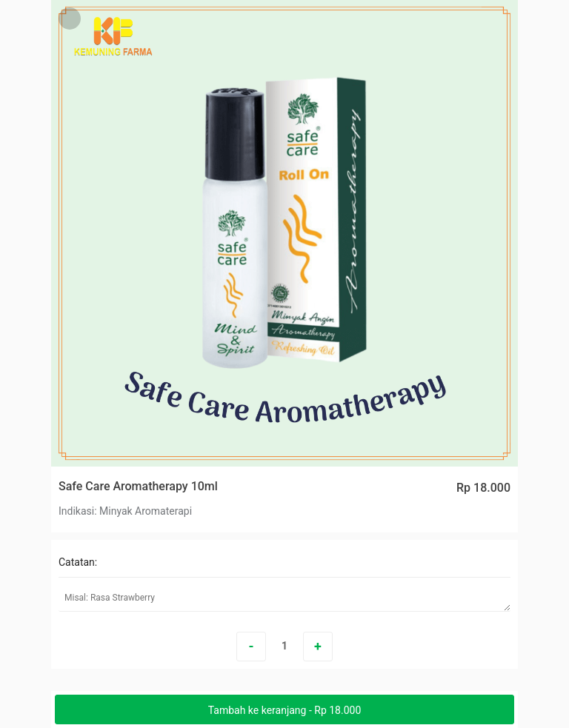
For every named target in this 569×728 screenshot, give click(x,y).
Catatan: (78, 562)
